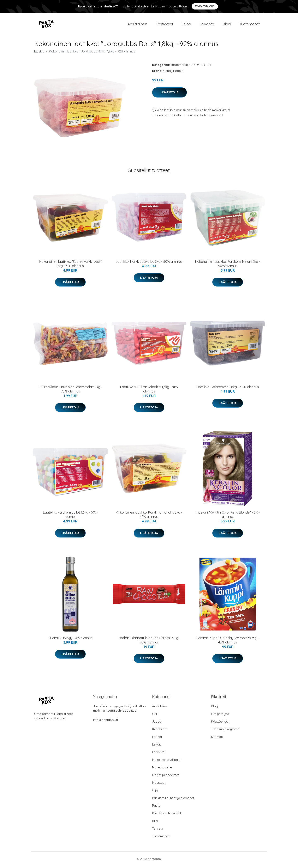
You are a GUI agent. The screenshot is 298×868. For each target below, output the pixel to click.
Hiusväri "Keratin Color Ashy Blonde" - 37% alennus (228, 517)
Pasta (156, 808)
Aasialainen (137, 25)
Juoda (157, 724)
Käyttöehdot (220, 724)
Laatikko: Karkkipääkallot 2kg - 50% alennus (149, 264)
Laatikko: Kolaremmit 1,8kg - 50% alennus (228, 389)
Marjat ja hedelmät (166, 777)
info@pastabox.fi (105, 722)
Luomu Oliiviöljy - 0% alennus (70, 640)
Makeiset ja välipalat (167, 762)
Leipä (186, 25)
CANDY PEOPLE (201, 67)
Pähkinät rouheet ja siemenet (173, 800)
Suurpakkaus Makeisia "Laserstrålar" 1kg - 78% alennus (70, 391)
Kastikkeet (164, 25)
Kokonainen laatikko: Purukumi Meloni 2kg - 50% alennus (228, 266)
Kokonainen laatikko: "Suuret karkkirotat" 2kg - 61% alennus (70, 266)
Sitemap (217, 739)
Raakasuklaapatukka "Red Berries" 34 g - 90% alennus (149, 642)
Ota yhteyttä (220, 716)
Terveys (158, 831)
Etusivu (39, 53)
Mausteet (159, 785)
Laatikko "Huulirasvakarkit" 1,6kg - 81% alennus (149, 391)
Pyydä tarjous (205, 6)
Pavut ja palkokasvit (167, 815)
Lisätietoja (169, 94)
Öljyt (155, 792)
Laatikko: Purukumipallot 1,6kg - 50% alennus (70, 517)
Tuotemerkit (249, 25)
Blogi (227, 25)
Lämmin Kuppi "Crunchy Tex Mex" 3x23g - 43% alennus (228, 642)
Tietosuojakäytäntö (225, 731)
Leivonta (207, 25)
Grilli (155, 716)
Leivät (156, 746)
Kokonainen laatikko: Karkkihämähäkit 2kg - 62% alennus (149, 517)
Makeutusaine (162, 769)
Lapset (157, 739)
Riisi (155, 823)
